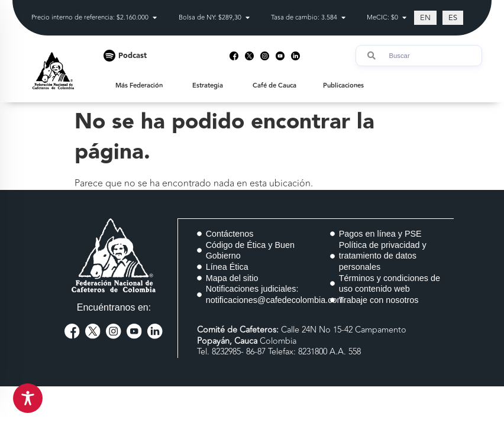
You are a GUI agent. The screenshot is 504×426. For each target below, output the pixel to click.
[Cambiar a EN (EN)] (425, 18)
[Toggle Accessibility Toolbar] (28, 398)
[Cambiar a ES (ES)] (453, 18)
